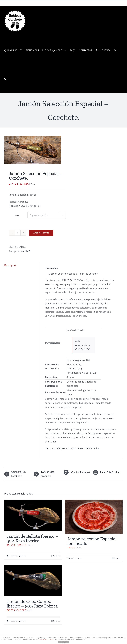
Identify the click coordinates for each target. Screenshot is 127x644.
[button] (5, 79)
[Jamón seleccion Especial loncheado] (94, 517)
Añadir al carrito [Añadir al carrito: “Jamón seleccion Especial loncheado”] (76, 558)
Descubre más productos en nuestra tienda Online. (72, 448)
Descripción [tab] (11, 265)
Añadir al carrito (41, 233)
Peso (17, 215)
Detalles (57, 556)
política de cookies (46, 639)
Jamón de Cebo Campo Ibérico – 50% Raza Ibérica (32, 604)
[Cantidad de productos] (18, 233)
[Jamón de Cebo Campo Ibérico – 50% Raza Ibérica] (33, 581)
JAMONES (26, 251)
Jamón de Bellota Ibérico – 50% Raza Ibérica (32, 538)
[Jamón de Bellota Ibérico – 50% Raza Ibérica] (33, 515)
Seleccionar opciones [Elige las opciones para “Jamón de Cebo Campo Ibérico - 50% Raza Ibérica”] (17, 621)
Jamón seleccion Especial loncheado (92, 541)
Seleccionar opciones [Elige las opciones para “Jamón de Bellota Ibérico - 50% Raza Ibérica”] (17, 556)
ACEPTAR (63, 642)
